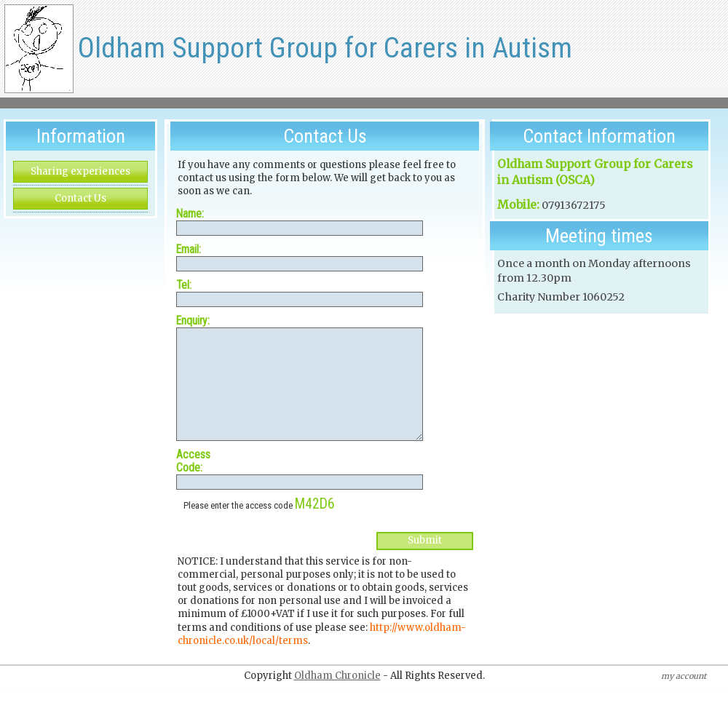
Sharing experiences (80, 171)
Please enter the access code (259, 527)
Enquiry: (193, 321)
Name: (190, 214)
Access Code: (193, 483)
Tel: (184, 285)
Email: (189, 250)
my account (684, 698)
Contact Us (80, 198)
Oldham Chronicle (337, 697)
